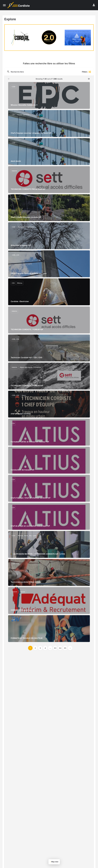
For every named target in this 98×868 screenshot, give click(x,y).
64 (60, 648)
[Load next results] (89, 79)
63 (55, 648)
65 (65, 648)
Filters (87, 72)
